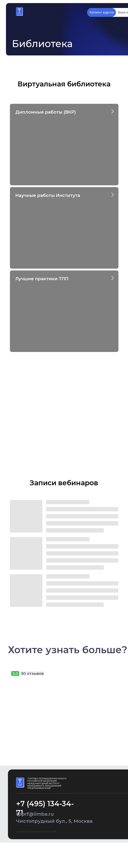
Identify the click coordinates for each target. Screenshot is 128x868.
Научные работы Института (48, 195)
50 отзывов (32, 673)
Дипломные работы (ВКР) (46, 112)
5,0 (15, 673)
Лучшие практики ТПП (42, 279)
